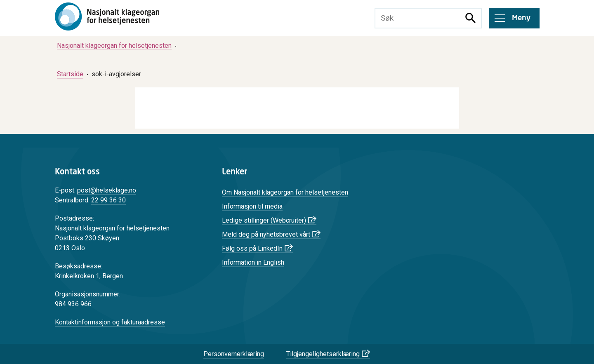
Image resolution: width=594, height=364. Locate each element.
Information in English (253, 262)
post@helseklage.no (107, 190)
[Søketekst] (418, 18)
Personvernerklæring (234, 354)
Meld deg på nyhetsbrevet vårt (266, 234)
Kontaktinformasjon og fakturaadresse (110, 322)
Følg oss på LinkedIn (252, 248)
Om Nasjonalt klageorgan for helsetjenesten (285, 192)
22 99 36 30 (108, 200)
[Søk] (471, 18)
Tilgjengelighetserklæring (323, 354)
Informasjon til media (252, 206)
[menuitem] (114, 46)
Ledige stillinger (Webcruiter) (264, 220)
